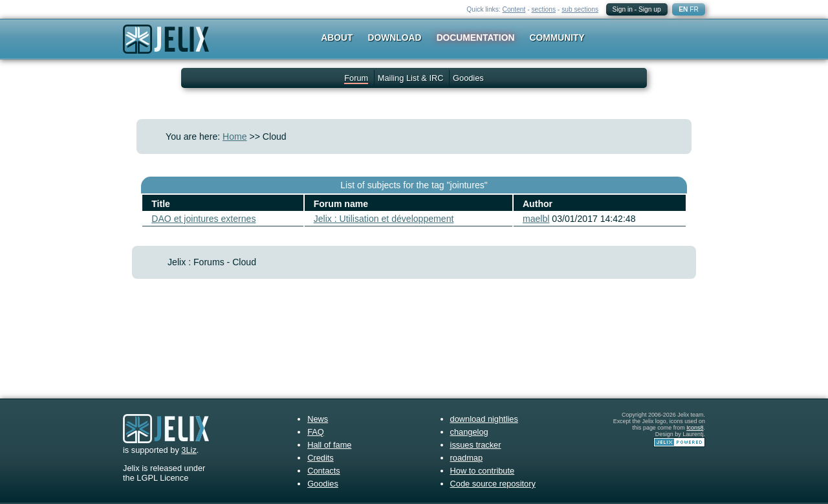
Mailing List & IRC (411, 78)
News (318, 419)
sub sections (580, 9)
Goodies (468, 78)
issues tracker (476, 445)
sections (543, 9)
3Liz (189, 450)
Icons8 (695, 428)
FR (694, 9)
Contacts (324, 471)
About (337, 38)
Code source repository (493, 484)
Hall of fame (329, 445)
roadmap (467, 458)
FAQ (316, 432)
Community (557, 38)
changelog (469, 432)
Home (235, 137)
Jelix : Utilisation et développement (384, 219)
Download (395, 38)
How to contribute (483, 471)
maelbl (536, 219)
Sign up (650, 9)
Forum (356, 78)
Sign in (623, 9)
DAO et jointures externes (203, 219)
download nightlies (484, 419)
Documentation (476, 38)
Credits (321, 458)
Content (514, 9)
